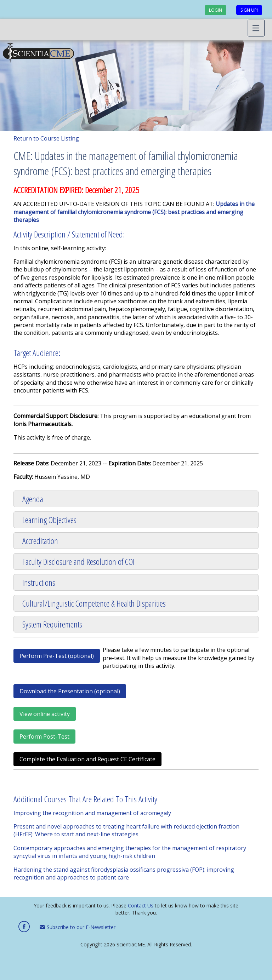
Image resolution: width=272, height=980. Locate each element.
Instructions (39, 582)
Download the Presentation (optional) (70, 691)
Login (216, 10)
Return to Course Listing (46, 138)
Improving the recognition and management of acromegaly (92, 813)
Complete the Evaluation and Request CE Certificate (87, 759)
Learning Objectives (49, 520)
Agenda (33, 499)
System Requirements (52, 624)
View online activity (45, 714)
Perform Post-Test (44, 737)
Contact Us (141, 906)
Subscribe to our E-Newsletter (78, 927)
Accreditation (40, 541)
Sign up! (249, 10)
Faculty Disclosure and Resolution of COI (78, 561)
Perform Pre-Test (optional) (57, 656)
